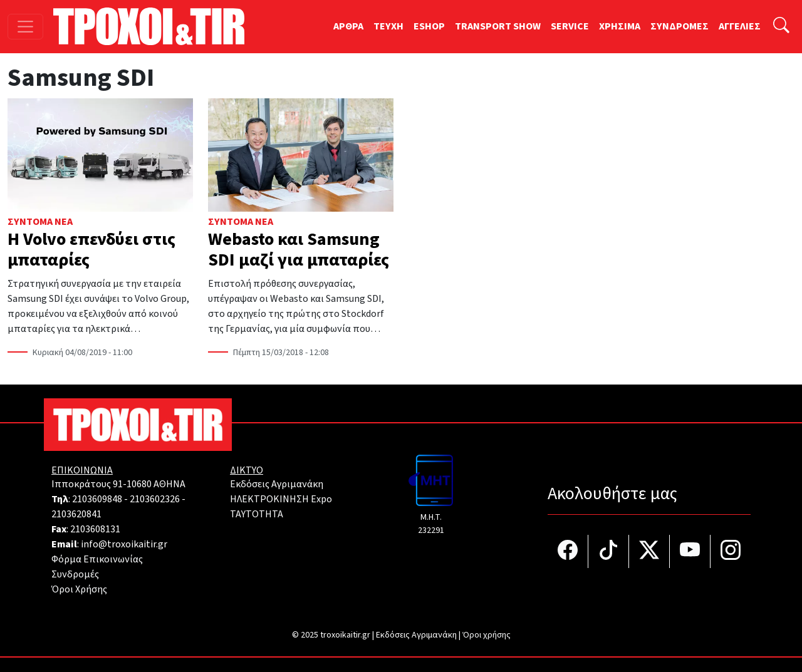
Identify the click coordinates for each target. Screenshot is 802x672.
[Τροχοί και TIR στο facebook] (568, 551)
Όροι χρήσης (487, 635)
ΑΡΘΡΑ (348, 26)
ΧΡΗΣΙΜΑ (620, 26)
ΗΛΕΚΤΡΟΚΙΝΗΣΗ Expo (281, 499)
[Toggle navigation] (25, 27)
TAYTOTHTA (257, 514)
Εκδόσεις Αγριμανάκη (277, 484)
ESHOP (429, 26)
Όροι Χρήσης (79, 589)
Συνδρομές (75, 574)
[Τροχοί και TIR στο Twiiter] (649, 551)
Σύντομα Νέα (40, 222)
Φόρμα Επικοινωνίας (97, 559)
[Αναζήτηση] (781, 27)
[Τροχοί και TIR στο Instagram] (731, 551)
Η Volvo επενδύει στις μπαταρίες (91, 250)
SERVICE (570, 26)
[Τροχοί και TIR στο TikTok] (609, 551)
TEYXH (388, 26)
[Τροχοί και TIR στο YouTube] (690, 551)
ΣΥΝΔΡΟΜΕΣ (680, 26)
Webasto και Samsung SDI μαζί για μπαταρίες (299, 250)
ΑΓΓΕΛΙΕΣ (740, 26)
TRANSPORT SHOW (498, 26)
